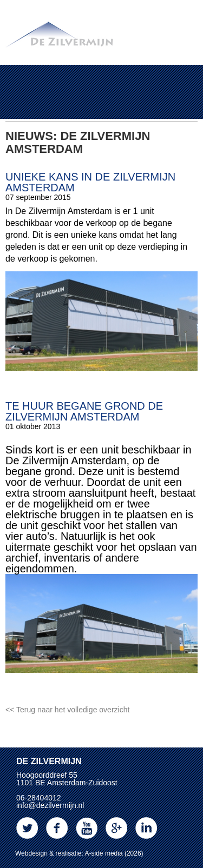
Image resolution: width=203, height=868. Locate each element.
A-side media (104, 853)
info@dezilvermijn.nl (50, 805)
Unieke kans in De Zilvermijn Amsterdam (90, 182)
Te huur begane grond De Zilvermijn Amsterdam (84, 411)
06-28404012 (39, 798)
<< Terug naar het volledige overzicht (67, 710)
